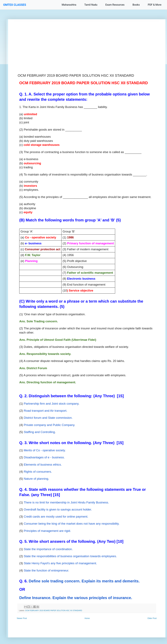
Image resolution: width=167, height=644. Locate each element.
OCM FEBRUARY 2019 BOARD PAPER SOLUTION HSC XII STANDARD (54, 610)
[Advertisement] (87, 43)
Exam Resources (115, 5)
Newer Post (22, 618)
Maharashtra (69, 5)
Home (87, 618)
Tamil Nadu (91, 5)
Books (136, 5)
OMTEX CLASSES (15, 5)
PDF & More (155, 5)
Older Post (152, 618)
